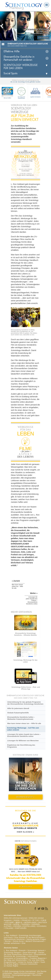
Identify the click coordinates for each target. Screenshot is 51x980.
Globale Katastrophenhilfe (18, 713)
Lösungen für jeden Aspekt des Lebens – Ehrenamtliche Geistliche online (24, 735)
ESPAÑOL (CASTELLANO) (25, 926)
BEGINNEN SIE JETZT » (25, 797)
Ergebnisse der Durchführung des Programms (21, 746)
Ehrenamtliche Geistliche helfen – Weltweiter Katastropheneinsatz (21, 718)
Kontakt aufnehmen (12, 943)
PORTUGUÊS (21, 928)
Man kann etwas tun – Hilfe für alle (24, 723)
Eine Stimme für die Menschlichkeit (29, 938)
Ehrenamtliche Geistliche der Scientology (25, 955)
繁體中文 (19, 923)
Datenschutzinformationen (24, 973)
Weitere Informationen (35, 941)
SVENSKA (26, 924)
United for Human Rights (29, 962)
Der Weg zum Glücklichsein (21, 93)
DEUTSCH (43, 923)
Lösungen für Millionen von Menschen (23, 741)
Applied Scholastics (35, 92)
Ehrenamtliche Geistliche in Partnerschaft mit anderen (19, 58)
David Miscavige (30, 953)
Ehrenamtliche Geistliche (14, 939)
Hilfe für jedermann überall (18, 708)
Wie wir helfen (8, 98)
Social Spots (10, 73)
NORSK (16, 924)
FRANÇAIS (26, 920)
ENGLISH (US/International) (16, 918)
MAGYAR (8, 924)
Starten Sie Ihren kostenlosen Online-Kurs (24, 953)
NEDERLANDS (30, 923)
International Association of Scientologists (21, 957)
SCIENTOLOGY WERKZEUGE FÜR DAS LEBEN (21, 67)
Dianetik (22, 951)
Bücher (8, 941)
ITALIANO (9, 928)
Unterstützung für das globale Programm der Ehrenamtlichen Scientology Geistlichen (25, 703)
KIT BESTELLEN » (25, 887)
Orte (24, 943)
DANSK (17, 920)
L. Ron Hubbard (10, 936)
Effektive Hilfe (12, 51)
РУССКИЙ (9, 923)
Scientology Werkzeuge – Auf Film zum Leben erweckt (23, 729)
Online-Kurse (19, 941)
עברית (36, 920)
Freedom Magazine (38, 958)
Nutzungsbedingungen (21, 975)
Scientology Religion (12, 953)
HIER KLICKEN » (26, 832)
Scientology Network (36, 951)
